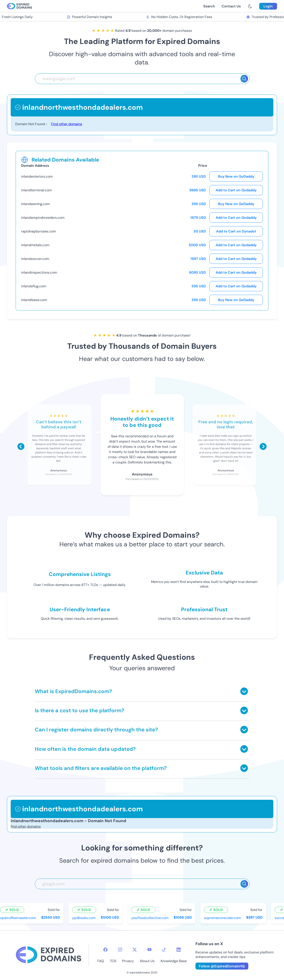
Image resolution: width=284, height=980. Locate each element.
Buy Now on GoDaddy (236, 176)
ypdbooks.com (84, 918)
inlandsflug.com (34, 286)
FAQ (101, 961)
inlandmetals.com (35, 245)
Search (209, 6)
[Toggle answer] (244, 691)
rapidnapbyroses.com (39, 231)
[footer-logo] (49, 955)
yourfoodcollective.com (150, 918)
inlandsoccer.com (35, 259)
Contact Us (231, 6)
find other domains (26, 826)
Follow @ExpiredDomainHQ (222, 966)
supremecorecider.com (223, 918)
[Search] (244, 79)
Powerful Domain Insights (90, 17)
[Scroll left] (21, 446)
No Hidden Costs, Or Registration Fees (180, 17)
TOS (113, 961)
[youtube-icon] (149, 950)
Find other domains (67, 124)
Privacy (128, 961)
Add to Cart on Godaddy (236, 190)
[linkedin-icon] (179, 950)
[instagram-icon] (120, 950)
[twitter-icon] (135, 950)
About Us (147, 961)
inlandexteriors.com (37, 176)
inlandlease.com (34, 300)
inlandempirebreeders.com (43, 218)
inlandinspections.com (39, 272)
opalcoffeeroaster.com (18, 918)
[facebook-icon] (105, 950)
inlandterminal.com (36, 190)
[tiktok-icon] (164, 950)
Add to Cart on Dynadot (236, 231)
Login (268, 6)
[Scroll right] (263, 446)
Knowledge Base (174, 961)
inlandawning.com (35, 204)
